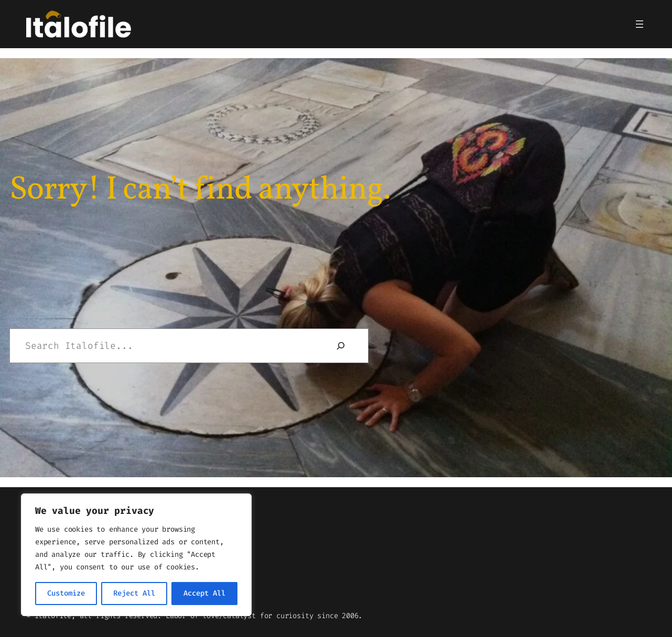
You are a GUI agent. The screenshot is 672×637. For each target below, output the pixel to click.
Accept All (204, 593)
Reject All (134, 593)
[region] (136, 555)
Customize (66, 593)
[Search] (341, 346)
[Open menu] (640, 24)
